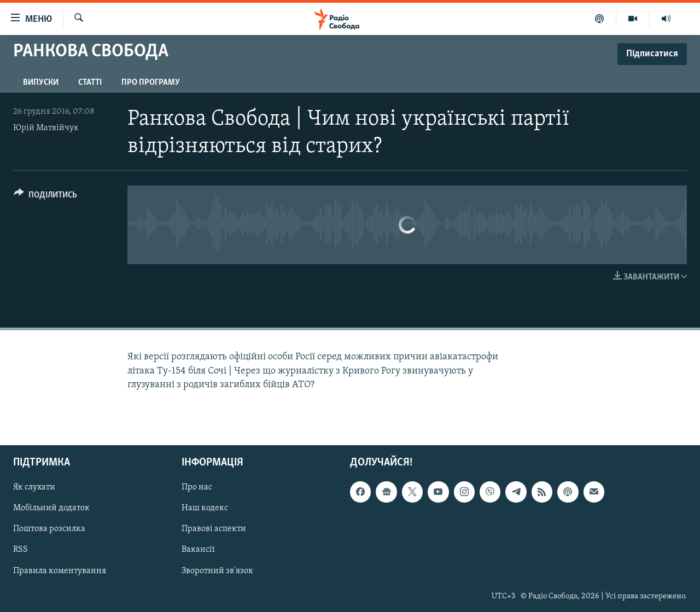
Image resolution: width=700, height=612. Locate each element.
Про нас (197, 487)
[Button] (45, 197)
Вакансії (198, 550)
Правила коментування (60, 570)
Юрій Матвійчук (46, 128)
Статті (90, 83)
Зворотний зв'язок (217, 570)
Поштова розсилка (49, 529)
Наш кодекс (205, 508)
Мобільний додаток (51, 508)
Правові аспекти (214, 529)
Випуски (41, 83)
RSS (21, 550)
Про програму (151, 83)
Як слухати (34, 487)
